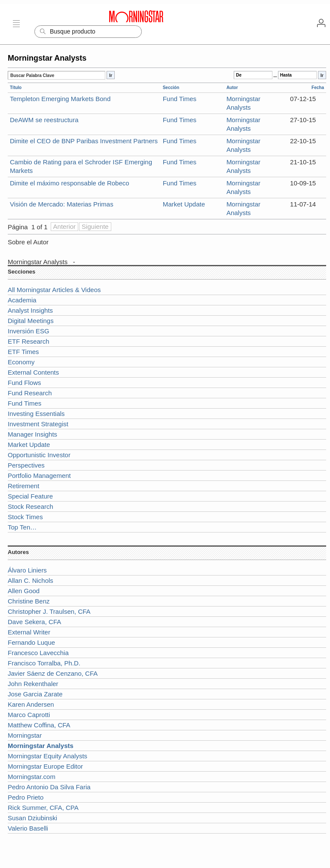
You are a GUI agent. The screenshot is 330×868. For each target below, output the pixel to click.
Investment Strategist (38, 424)
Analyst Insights (30, 310)
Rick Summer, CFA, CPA (43, 808)
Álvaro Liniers (27, 570)
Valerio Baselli (28, 828)
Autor (232, 88)
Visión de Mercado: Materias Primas (62, 204)
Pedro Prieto (26, 797)
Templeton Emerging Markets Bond (60, 99)
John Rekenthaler (33, 684)
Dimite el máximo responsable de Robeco (70, 183)
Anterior (65, 226)
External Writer (29, 632)
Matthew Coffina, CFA (39, 725)
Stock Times (25, 517)
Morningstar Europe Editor (45, 766)
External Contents (33, 372)
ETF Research (29, 341)
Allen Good (24, 591)
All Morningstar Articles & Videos (54, 290)
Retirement (23, 486)
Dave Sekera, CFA (34, 622)
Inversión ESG (29, 331)
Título (16, 88)
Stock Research (31, 506)
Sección (171, 88)
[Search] (88, 32)
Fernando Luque (31, 642)
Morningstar (25, 735)
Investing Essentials (36, 414)
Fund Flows (24, 383)
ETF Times (23, 352)
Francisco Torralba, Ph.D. (44, 663)
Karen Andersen (31, 704)
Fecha (318, 88)
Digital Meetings (31, 321)
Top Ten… (22, 527)
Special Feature (30, 496)
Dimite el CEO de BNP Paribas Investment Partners (84, 141)
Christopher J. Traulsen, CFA (49, 611)
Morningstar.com (32, 777)
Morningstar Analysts (38, 262)
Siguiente (95, 226)
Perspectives (26, 465)
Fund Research (30, 393)
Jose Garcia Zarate (35, 694)
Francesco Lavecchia (38, 653)
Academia (22, 300)
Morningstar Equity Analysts (47, 756)
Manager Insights (32, 434)
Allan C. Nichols (31, 580)
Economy (21, 362)
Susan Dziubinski (32, 818)
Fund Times (180, 99)
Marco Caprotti (29, 715)
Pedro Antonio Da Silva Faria (49, 787)
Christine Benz (29, 601)
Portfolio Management (39, 476)
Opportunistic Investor (39, 455)
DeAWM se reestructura (44, 120)
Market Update (184, 204)
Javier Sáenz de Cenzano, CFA (53, 673)
